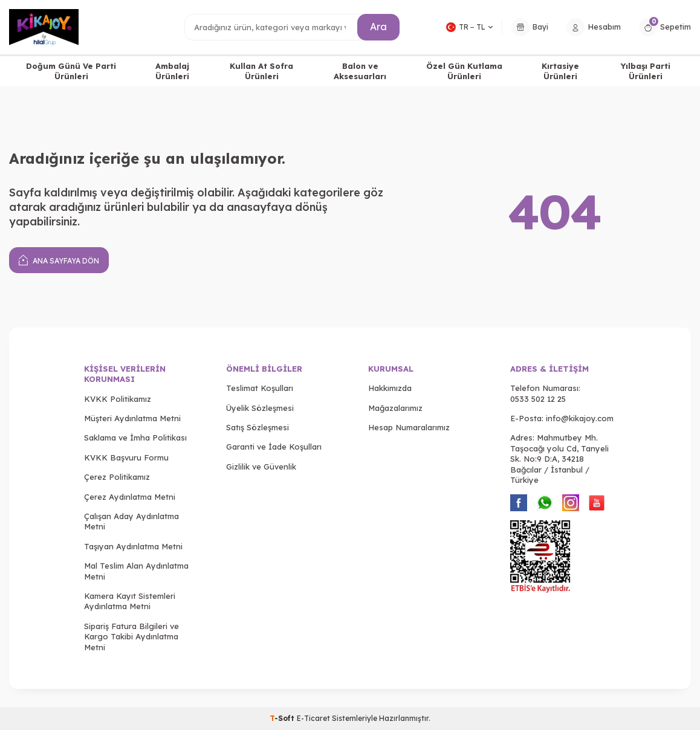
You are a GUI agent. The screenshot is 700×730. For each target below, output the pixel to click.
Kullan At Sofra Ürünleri (261, 71)
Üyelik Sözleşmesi (260, 408)
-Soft (283, 718)
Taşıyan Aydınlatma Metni (133, 546)
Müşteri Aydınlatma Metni (132, 418)
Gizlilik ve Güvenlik (261, 467)
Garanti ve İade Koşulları (274, 447)
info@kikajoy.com (580, 418)
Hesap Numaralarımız (409, 427)
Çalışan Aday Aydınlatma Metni (131, 521)
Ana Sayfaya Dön (59, 260)
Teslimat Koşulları (260, 388)
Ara (378, 27)
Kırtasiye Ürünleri (560, 71)
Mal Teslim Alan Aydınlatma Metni (136, 571)
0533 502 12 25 (538, 399)
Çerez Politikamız (117, 477)
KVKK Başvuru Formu (126, 457)
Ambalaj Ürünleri (172, 71)
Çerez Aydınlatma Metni (130, 497)
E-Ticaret (313, 718)
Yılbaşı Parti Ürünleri (646, 71)
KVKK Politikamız (118, 399)
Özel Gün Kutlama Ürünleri (464, 71)
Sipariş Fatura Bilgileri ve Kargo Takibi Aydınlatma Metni (131, 637)
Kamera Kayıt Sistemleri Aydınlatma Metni (130, 601)
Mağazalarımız (395, 408)
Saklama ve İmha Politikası (135, 438)
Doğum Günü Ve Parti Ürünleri (71, 71)
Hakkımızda (390, 388)
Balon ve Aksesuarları (360, 71)
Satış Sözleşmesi (258, 427)
